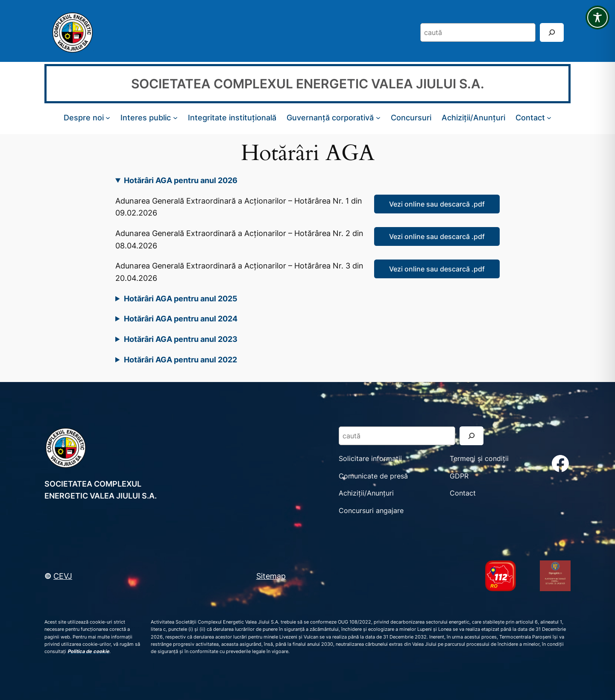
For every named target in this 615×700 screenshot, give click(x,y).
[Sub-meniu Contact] (549, 118)
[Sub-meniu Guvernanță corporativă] (378, 118)
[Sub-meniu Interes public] (175, 118)
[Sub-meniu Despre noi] (108, 118)
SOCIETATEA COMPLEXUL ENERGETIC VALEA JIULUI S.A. (308, 84)
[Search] (552, 32)
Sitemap (271, 576)
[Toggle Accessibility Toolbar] (597, 17)
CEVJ (63, 576)
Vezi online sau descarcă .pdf (437, 204)
